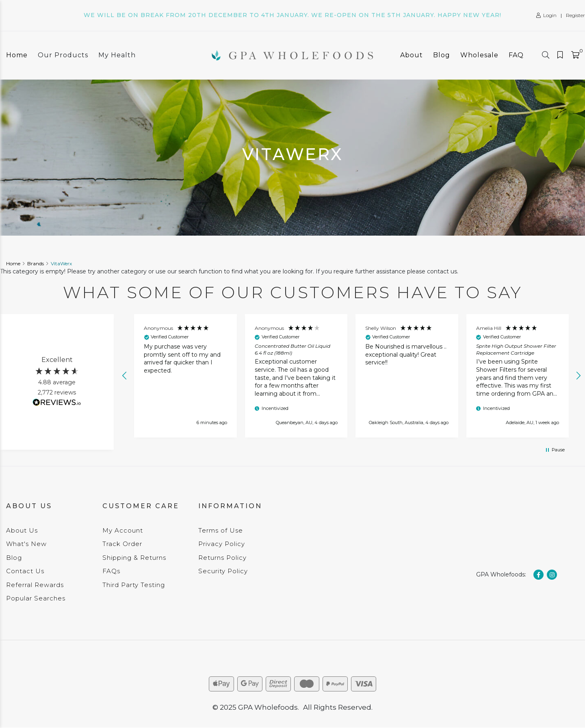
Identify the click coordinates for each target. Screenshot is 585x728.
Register (575, 15)
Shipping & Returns (134, 558)
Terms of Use (221, 530)
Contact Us (25, 571)
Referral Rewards (35, 585)
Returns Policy (222, 558)
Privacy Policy (222, 544)
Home (17, 55)
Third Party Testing (134, 585)
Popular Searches (36, 598)
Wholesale (479, 55)
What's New (26, 544)
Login (546, 15)
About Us (22, 530)
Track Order (122, 544)
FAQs (111, 571)
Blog (442, 55)
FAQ (516, 55)
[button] (125, 376)
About (412, 55)
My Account (123, 530)
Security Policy (223, 571)
